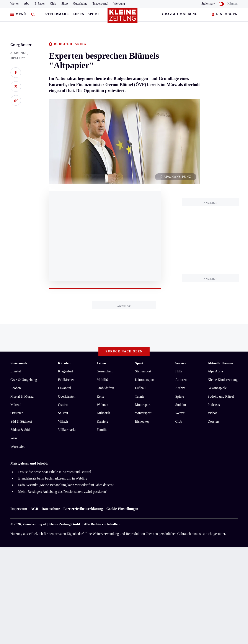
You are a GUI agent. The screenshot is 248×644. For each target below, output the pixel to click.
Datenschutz (51, 509)
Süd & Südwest (21, 421)
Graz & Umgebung (180, 14)
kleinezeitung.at (34, 524)
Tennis (140, 396)
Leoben (16, 388)
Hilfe (179, 371)
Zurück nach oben (124, 351)
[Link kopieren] (16, 100)
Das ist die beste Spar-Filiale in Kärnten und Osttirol (55, 472)
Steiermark (57, 14)
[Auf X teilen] (16, 86)
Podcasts (214, 405)
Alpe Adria (215, 371)
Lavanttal (64, 388)
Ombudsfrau (105, 388)
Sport (94, 14)
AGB (34, 509)
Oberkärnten (67, 396)
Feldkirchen (66, 380)
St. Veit (63, 413)
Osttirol (63, 405)
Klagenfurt (65, 371)
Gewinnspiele (217, 388)
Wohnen (102, 405)
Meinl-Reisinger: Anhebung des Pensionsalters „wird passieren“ (63, 492)
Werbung (119, 4)
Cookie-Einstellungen (122, 509)
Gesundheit (105, 371)
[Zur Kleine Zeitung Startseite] (123, 17)
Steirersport (143, 371)
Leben (78, 14)
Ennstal (16, 371)
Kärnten (232, 4)
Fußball (140, 388)
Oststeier (17, 413)
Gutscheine (80, 4)
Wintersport (143, 413)
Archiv (180, 388)
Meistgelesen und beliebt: (29, 463)
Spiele (180, 396)
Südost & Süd (20, 430)
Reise (101, 396)
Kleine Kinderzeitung (223, 380)
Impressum (19, 509)
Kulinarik (103, 413)
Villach (63, 421)
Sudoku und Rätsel (221, 396)
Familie (102, 430)
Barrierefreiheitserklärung (83, 509)
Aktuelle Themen (220, 363)
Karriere (102, 421)
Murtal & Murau (22, 396)
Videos (212, 413)
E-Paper (40, 4)
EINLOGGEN (225, 14)
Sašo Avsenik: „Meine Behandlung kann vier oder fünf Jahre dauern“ (66, 485)
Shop (65, 4)
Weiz (14, 438)
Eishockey (142, 421)
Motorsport (143, 405)
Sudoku (181, 405)
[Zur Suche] (33, 14)
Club (53, 4)
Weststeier (18, 446)
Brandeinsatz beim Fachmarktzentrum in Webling (53, 478)
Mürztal (16, 405)
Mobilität (103, 380)
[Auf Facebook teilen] (16, 73)
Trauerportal (100, 4)
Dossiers (214, 421)
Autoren (181, 380)
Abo (27, 4)
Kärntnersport (145, 380)
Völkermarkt (67, 430)
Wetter (15, 4)
